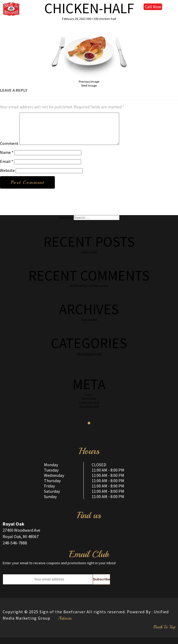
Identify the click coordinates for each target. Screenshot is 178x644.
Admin (65, 624)
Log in (89, 401)
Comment (9, 150)
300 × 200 (92, 19)
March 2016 (89, 326)
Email (7, 168)
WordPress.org (89, 413)
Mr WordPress (79, 292)
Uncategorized (89, 360)
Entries (89, 405)
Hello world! (89, 258)
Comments (89, 409)
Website (7, 177)
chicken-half (107, 19)
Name (7, 159)
